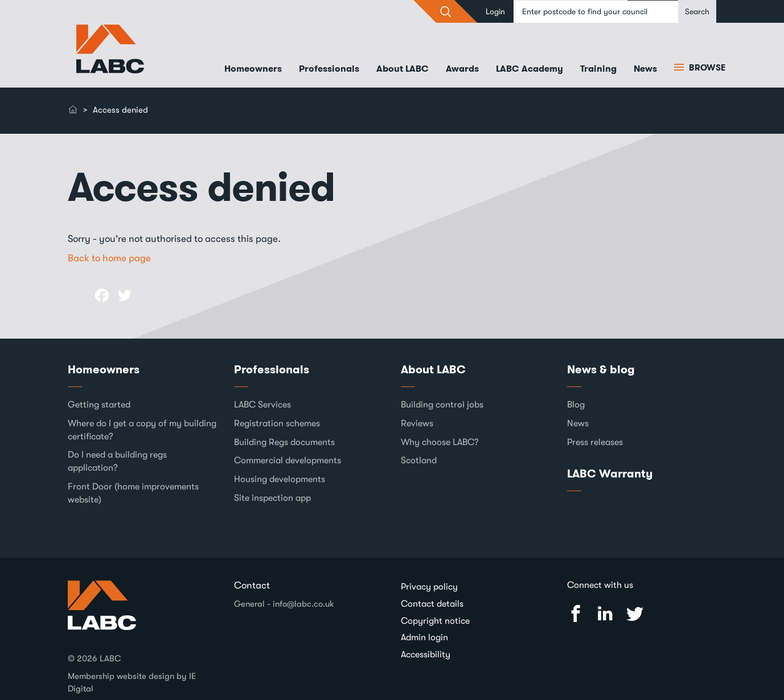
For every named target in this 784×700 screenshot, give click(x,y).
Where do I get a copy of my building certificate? (142, 430)
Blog (576, 405)
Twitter (635, 614)
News (645, 69)
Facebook (576, 614)
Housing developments (280, 479)
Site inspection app (272, 498)
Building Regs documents (284, 442)
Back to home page (109, 258)
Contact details (432, 604)
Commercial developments (288, 460)
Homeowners (253, 69)
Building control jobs (442, 405)
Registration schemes (277, 423)
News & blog (601, 369)
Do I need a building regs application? (117, 461)
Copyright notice (435, 621)
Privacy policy (429, 587)
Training (598, 69)
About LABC (403, 69)
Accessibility (426, 654)
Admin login (424, 637)
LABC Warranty (610, 473)
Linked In (605, 614)
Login (495, 11)
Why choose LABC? (440, 442)
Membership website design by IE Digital (132, 682)
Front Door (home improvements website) (133, 493)
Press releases (595, 442)
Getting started (99, 405)
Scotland (419, 460)
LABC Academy (529, 69)
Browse (706, 68)
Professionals (329, 69)
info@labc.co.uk (303, 604)
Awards (462, 69)
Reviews (417, 423)
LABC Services (262, 405)
